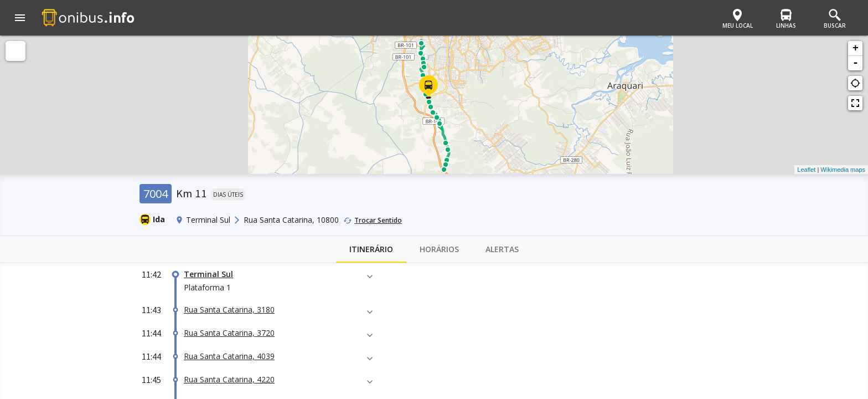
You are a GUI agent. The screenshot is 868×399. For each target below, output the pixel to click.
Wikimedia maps (843, 170)
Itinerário (371, 249)
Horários (439, 249)
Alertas (502, 249)
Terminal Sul (208, 274)
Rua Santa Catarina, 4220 (229, 379)
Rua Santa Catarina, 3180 (229, 310)
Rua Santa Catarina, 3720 (229, 333)
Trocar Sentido (378, 220)
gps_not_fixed (855, 83)
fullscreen (855, 103)
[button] (20, 19)
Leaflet (806, 170)
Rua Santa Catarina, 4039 (229, 356)
